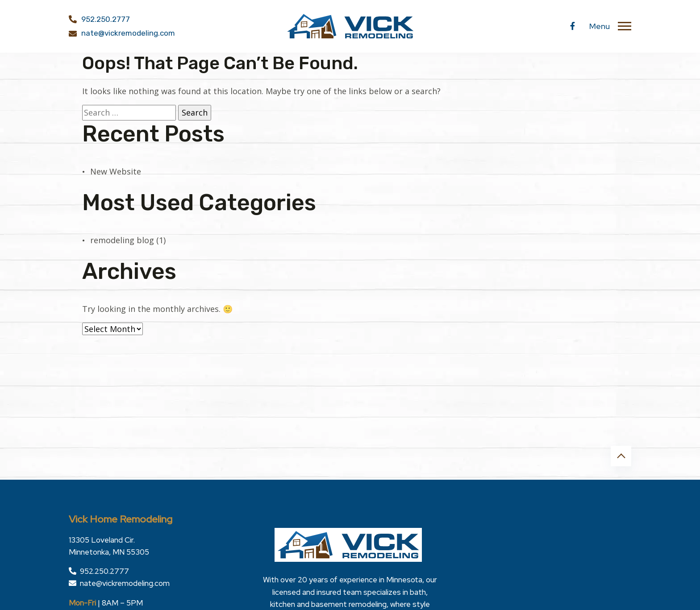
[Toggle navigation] (625, 26)
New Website (116, 171)
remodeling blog (122, 240)
